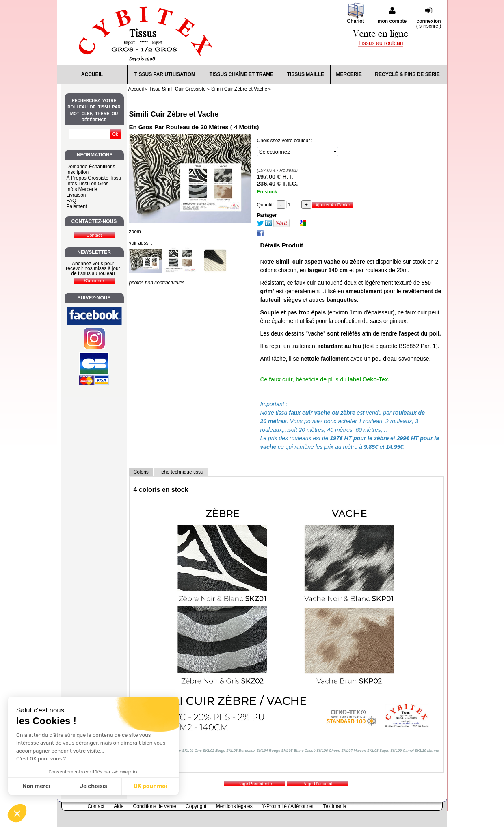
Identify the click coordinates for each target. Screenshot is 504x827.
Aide (119, 806)
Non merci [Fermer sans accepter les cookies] (36, 786)
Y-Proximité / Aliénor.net (288, 806)
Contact (96, 806)
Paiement (77, 206)
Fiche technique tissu (181, 472)
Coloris (141, 472)
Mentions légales (234, 806)
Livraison (76, 195)
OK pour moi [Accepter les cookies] (150, 786)
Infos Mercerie (82, 189)
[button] (17, 813)
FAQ (71, 201)
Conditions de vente (155, 806)
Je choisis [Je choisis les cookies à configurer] (93, 786)
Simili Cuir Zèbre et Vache (174, 114)
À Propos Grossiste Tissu (94, 178)
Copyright (196, 806)
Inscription (78, 172)
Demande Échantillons (91, 167)
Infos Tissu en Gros (88, 184)
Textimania (334, 806)
